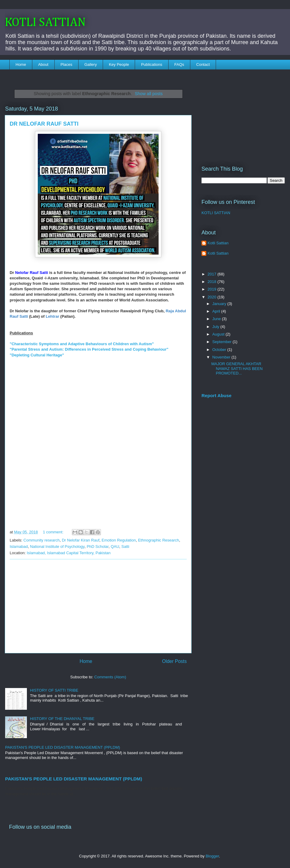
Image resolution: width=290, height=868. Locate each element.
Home (21, 64)
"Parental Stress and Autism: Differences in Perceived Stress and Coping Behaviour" (89, 349)
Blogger (212, 856)
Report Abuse (216, 395)
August (219, 334)
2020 (213, 297)
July (216, 327)
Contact (203, 64)
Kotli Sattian (218, 243)
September (222, 342)
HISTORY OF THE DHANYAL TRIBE (62, 719)
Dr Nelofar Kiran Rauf (81, 540)
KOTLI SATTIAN (45, 23)
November (222, 357)
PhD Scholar (98, 547)
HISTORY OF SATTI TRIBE (54, 690)
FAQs (179, 64)
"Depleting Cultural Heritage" (37, 355)
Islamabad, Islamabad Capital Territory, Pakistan (69, 553)
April (217, 311)
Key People (119, 64)
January (220, 304)
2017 (213, 274)
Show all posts (149, 94)
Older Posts (174, 661)
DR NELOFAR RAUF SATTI (44, 124)
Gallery (90, 64)
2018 (213, 282)
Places (66, 64)
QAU (115, 547)
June (217, 319)
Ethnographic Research (159, 540)
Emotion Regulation (119, 540)
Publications (152, 64)
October (220, 350)
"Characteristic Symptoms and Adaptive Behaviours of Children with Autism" (82, 344)
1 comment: (54, 532)
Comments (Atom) (110, 677)
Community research (42, 540)
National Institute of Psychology (57, 547)
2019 (213, 289)
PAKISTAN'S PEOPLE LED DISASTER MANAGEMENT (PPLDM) (63, 747)
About (43, 64)
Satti (125, 547)
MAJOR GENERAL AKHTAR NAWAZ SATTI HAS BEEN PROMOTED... (237, 368)
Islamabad (19, 547)
